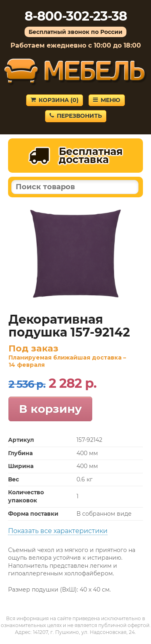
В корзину (50, 409)
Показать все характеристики (58, 531)
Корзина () (55, 100)
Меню (107, 100)
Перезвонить (76, 116)
